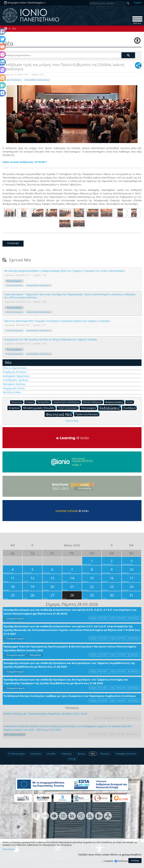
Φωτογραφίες (14, 281)
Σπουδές (51, 754)
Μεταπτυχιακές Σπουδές (39, 408)
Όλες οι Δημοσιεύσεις (15, 368)
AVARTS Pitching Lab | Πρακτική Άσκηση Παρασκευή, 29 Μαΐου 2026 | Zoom (45, 714)
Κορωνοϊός (17, 402)
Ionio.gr (72, 759)
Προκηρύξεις (44, 402)
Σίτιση (130, 402)
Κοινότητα (36, 754)
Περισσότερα (9, 849)
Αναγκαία (109, 861)
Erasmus (15, 408)
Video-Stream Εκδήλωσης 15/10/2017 (25, 162)
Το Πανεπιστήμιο (16, 754)
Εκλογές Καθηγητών (93, 402)
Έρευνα (81, 754)
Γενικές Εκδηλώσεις (12, 80)
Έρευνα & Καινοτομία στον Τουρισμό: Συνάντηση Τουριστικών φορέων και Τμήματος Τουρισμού (57, 321)
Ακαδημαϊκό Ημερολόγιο (16, 376)
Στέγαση (30, 402)
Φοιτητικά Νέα (60, 414)
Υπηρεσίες (67, 754)
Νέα (14, 29)
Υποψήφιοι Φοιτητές (126, 754)
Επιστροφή (13, 243)
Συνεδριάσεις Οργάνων (16, 380)
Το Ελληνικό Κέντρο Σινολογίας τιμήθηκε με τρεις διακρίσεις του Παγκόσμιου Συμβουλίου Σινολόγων (70, 696)
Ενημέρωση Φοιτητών (15, 372)
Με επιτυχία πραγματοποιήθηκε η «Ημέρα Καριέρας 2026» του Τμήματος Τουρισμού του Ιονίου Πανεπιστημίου (65, 271)
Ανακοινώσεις (115, 402)
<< (13, 545)
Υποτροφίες (89, 408)
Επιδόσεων (123, 861)
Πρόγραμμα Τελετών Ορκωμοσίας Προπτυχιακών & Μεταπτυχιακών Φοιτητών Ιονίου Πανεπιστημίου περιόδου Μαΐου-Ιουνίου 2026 (70, 648)
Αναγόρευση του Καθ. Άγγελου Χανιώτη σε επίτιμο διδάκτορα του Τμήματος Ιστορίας (51, 339)
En (138, 3)
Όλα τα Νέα (72, 421)
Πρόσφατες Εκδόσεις (14, 384)
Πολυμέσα (35, 655)
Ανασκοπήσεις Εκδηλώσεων (37, 80)
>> (131, 545)
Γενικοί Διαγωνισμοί (68, 408)
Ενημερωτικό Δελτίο (14, 388)
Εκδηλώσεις (110, 408)
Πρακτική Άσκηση (87, 414)
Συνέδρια (130, 408)
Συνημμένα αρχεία (16, 618)
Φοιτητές (105, 754)
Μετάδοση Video (12, 392)
